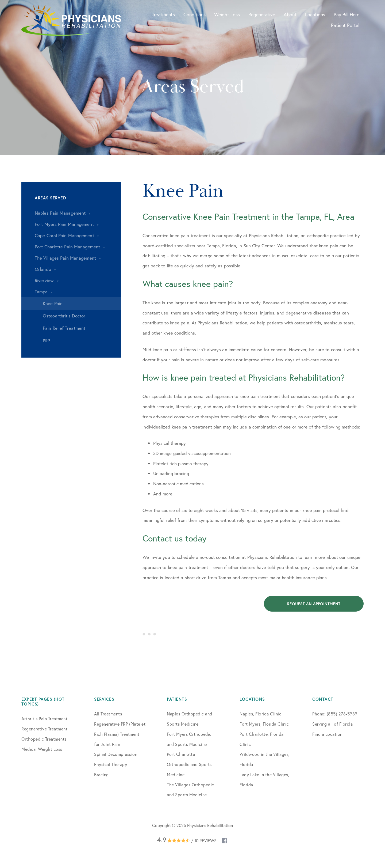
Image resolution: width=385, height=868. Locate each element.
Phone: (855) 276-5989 (335, 714)
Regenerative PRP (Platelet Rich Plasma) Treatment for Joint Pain (120, 734)
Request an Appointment (314, 604)
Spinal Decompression (116, 754)
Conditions (195, 14)
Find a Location (327, 734)
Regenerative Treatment (44, 729)
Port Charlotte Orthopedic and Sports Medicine (189, 764)
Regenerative (262, 14)
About (290, 14)
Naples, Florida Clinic (260, 714)
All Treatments (108, 714)
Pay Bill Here (346, 14)
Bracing (101, 774)
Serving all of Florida (332, 724)
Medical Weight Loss (42, 749)
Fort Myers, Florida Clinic (264, 724)
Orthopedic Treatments (44, 739)
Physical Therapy (111, 764)
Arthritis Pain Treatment (44, 719)
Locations (315, 14)
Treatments (163, 14)
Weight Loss (227, 14)
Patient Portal (345, 25)
